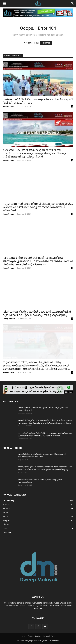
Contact (38, 636)
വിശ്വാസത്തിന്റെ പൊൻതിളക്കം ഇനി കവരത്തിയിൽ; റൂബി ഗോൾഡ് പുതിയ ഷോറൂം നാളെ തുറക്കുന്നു (37, 313)
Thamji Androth (9, 318)
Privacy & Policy (49, 636)
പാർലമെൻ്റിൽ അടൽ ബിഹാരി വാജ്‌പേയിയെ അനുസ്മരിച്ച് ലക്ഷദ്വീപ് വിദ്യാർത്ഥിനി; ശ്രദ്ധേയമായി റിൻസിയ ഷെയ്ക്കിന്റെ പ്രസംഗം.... (38, 261)
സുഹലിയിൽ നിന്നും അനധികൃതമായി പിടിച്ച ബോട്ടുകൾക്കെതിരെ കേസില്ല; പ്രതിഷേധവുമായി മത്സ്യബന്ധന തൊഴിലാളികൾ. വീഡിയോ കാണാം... (37, 366)
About (30, 636)
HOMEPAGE (46, 43)
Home (23, 636)
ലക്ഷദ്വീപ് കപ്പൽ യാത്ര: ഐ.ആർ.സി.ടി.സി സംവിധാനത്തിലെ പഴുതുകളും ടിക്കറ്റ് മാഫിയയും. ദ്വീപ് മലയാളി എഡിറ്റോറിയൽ (35, 153)
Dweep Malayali (9, 106)
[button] (4, 4)
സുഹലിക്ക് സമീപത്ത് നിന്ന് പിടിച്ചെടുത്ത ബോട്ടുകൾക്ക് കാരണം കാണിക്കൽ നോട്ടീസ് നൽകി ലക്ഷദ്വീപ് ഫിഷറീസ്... (38, 207)
